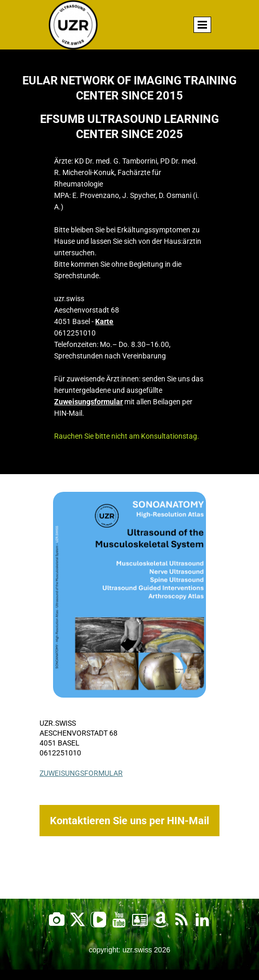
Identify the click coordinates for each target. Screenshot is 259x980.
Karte (104, 321)
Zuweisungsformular (88, 402)
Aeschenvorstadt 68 (79, 733)
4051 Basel (60, 743)
